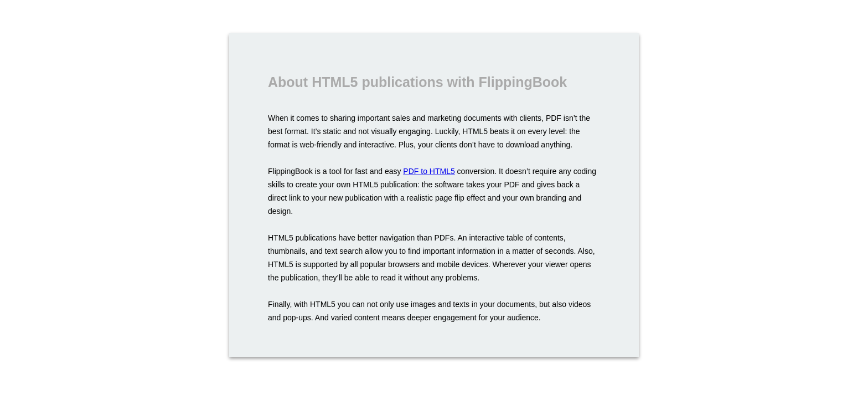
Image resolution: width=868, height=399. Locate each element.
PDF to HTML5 (429, 171)
